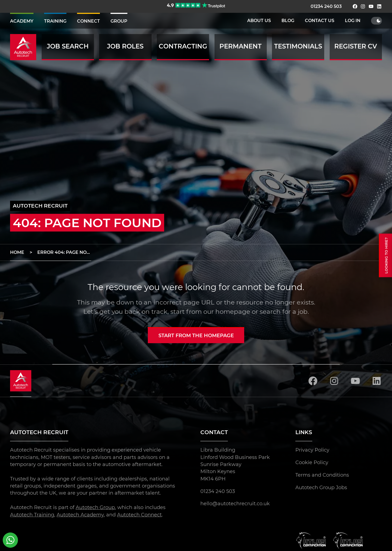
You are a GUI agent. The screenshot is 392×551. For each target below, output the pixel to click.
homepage (233, 312)
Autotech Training (32, 514)
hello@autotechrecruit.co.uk (235, 503)
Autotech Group (95, 507)
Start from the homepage (196, 335)
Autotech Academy (80, 514)
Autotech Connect (139, 514)
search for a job (284, 312)
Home (17, 252)
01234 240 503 (326, 6)
